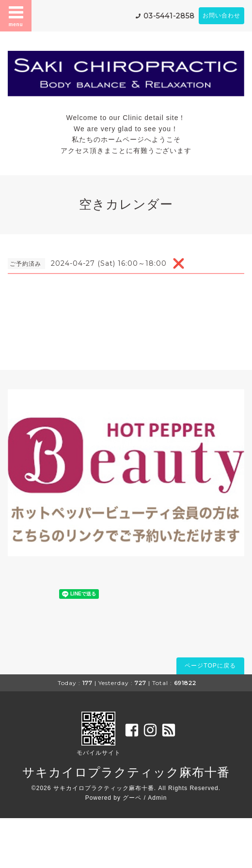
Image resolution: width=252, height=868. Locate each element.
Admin (157, 798)
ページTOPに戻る (210, 666)
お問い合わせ (221, 15)
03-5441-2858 (169, 16)
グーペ (132, 798)
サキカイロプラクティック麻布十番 (126, 772)
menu (16, 15)
